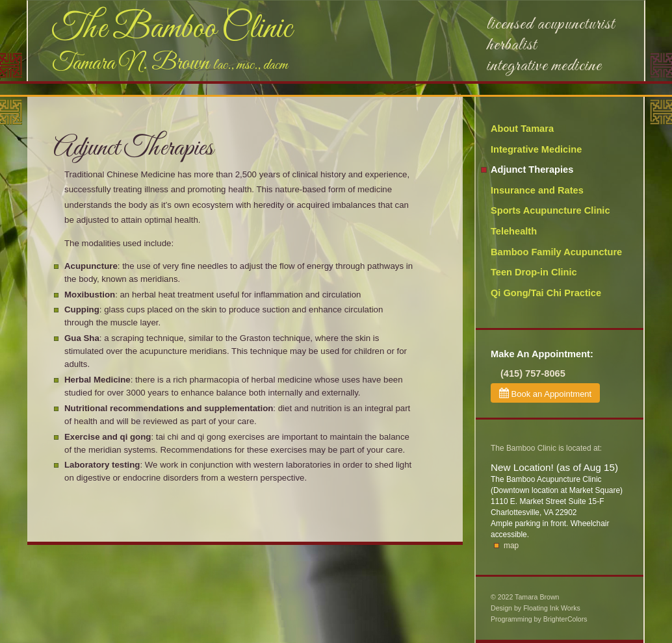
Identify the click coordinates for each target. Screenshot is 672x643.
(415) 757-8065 (533, 373)
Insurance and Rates (537, 190)
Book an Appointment (545, 393)
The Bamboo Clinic (172, 29)
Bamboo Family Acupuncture (556, 252)
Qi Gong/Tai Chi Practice (546, 293)
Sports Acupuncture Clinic (550, 210)
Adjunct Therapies (532, 170)
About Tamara (522, 129)
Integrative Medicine (536, 149)
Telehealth (514, 231)
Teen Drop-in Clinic (534, 272)
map (511, 546)
